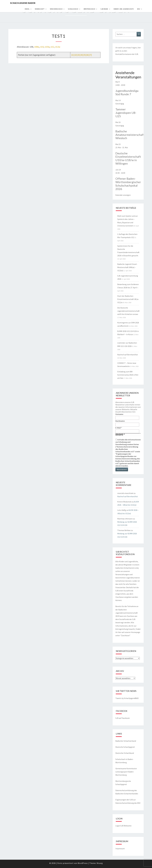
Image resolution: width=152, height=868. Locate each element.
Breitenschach (89, 9)
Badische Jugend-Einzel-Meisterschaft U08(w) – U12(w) (127, 267)
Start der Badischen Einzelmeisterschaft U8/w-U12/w (128, 299)
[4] (82, 55)
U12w (58, 47)
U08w (37, 47)
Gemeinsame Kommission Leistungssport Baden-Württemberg (126, 772)
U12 (52, 47)
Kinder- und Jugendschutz (124, 9)
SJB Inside (104, 9)
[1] (73, 55)
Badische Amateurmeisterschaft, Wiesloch (130, 135)
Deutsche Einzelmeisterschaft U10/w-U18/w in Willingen (128, 158)
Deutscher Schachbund (125, 753)
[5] (84, 55)
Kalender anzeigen (123, 195)
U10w (47, 47)
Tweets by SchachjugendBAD (127, 698)
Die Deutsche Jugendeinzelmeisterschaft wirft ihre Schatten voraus (128, 311)
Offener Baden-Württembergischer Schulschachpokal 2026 (128, 184)
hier (139, 48)
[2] (76, 55)
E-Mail (119, 428)
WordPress (83, 863)
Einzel (27, 9)
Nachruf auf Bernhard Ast (128, 355)
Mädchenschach (56, 9)
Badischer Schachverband (126, 741)
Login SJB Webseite (123, 826)
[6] (87, 55)
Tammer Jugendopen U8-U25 (126, 113)
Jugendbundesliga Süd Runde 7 (127, 92)
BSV (139, 9)
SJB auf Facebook (122, 718)
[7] (90, 55)
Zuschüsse (125, 635)
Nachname (120, 421)
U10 (42, 47)
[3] (79, 55)
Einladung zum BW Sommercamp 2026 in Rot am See (128, 375)
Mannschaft (40, 9)
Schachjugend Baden (23, 3)
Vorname (119, 414)
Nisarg (100, 863)
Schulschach (73, 9)
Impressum (120, 848)
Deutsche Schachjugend (125, 747)
